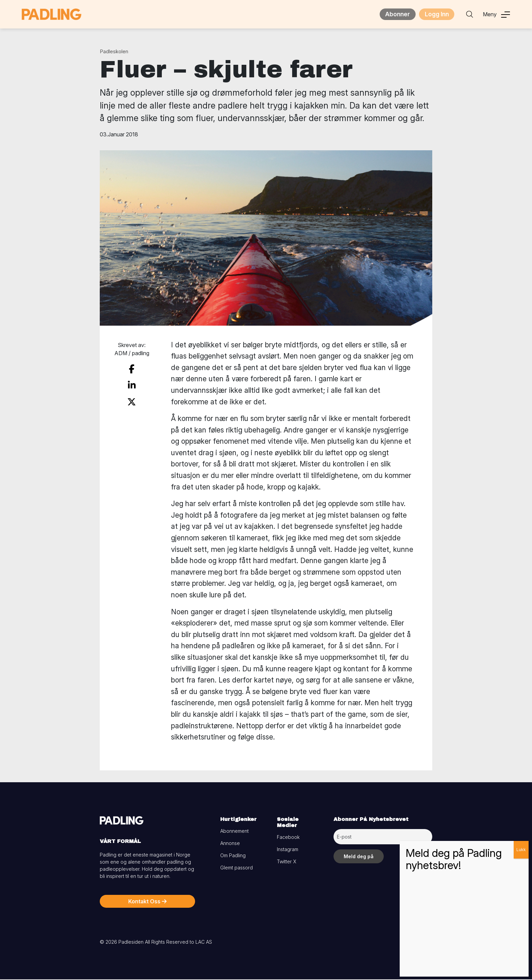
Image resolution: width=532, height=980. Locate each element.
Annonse (230, 844)
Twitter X (287, 862)
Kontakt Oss (147, 902)
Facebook (288, 838)
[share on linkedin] (132, 384)
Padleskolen (114, 52)
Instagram (288, 850)
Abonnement (234, 832)
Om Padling (233, 856)
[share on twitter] (132, 399)
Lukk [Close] (521, 850)
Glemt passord (236, 868)
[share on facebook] (132, 369)
